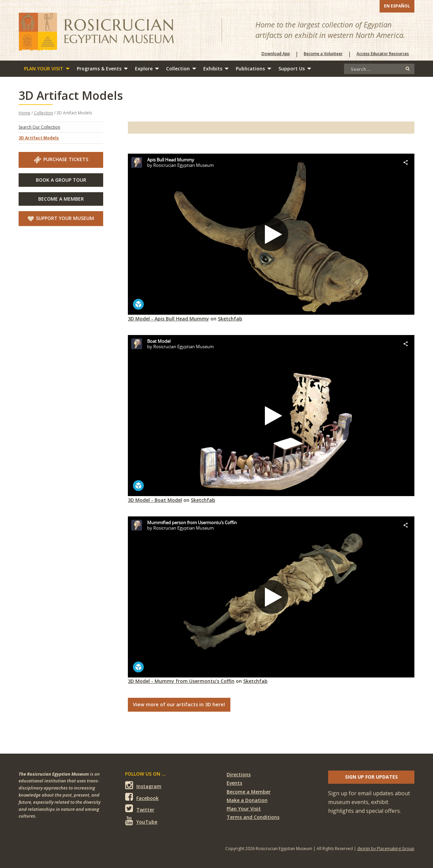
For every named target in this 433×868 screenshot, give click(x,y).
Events (234, 783)
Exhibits (213, 69)
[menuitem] (45, 69)
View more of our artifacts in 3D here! (179, 704)
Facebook (142, 797)
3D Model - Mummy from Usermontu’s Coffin (181, 681)
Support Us (292, 69)
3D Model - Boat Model (155, 500)
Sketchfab (230, 319)
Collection (178, 69)
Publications (250, 69)
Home (25, 113)
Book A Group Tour (61, 180)
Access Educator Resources (383, 54)
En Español (397, 6)
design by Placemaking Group (386, 849)
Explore (144, 69)
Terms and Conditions (253, 817)
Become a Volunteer (323, 54)
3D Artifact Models (39, 138)
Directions (239, 774)
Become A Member (61, 199)
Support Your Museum (61, 218)
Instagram (143, 785)
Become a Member (249, 792)
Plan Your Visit (44, 69)
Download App (276, 54)
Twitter (140, 809)
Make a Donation (247, 800)
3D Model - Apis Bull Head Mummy (168, 319)
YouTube (141, 821)
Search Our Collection (39, 127)
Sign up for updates (371, 777)
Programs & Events (99, 69)
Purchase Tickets (61, 160)
